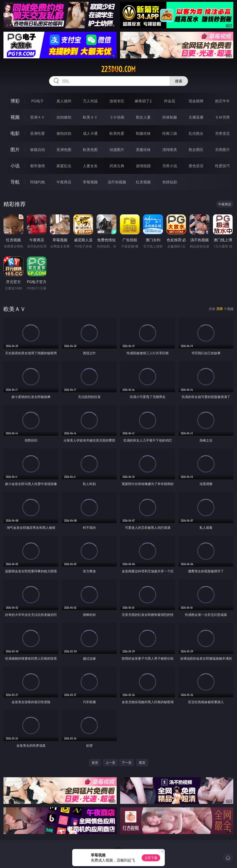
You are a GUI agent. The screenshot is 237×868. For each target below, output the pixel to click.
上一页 (110, 763)
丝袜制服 (170, 117)
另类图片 (222, 150)
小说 (15, 166)
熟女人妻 (143, 117)
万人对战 (90, 101)
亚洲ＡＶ (37, 117)
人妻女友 (90, 166)
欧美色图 (90, 150)
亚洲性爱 (37, 133)
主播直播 (196, 117)
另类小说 (170, 166)
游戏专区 (117, 101)
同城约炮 (37, 182)
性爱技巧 (222, 166)
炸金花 (170, 101)
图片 (15, 149)
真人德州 (64, 101)
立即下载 (151, 858)
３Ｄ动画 (117, 117)
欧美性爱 (117, 133)
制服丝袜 (143, 133)
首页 (95, 763)
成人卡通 (90, 133)
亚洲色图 (64, 150)
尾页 (142, 763)
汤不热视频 (117, 182)
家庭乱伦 (64, 166)
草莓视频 (90, 182)
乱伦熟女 (196, 133)
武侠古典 (117, 166)
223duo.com (118, 69)
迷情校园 (143, 166)
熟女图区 (196, 150)
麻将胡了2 (143, 101)
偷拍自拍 (64, 133)
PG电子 (37, 101)
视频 (15, 117)
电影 (15, 133)
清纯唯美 (170, 150)
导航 (15, 182)
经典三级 (170, 133)
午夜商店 (64, 182)
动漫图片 (117, 150)
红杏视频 (143, 182)
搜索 (179, 81)
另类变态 (222, 133)
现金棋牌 (196, 101)
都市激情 (37, 166)
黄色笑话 (196, 166)
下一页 (127, 763)
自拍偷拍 (64, 117)
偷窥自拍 (37, 150)
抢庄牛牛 (222, 101)
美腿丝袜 (143, 150)
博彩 (15, 101)
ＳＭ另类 (222, 117)
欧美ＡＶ (90, 117)
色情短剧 (170, 182)
